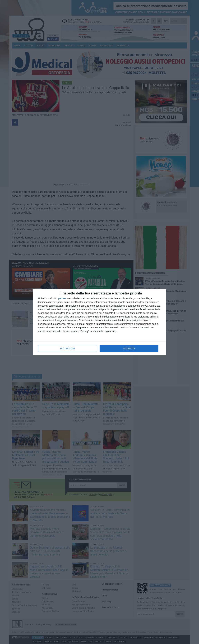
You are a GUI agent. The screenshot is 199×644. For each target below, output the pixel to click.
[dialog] (100, 322)
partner (62, 298)
